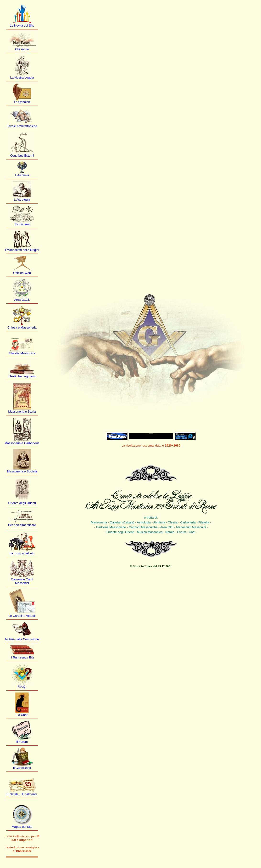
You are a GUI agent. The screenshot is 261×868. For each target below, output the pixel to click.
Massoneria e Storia (22, 411)
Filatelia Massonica (22, 353)
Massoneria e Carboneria (22, 443)
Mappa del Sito (22, 827)
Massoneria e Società (22, 471)
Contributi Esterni (22, 156)
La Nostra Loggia (22, 77)
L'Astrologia (22, 200)
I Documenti (22, 224)
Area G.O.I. (22, 300)
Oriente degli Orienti (22, 503)
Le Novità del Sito (22, 26)
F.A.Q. (22, 687)
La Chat (22, 715)
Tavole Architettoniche (22, 126)
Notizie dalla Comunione (22, 639)
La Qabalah (22, 102)
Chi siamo (22, 49)
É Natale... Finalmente (22, 794)
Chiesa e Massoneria (22, 327)
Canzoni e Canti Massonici (22, 581)
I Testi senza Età (22, 657)
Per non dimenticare (22, 525)
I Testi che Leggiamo (22, 376)
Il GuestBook (22, 768)
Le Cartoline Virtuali (22, 616)
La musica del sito (22, 553)
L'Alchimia (22, 175)
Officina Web (22, 273)
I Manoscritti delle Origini (22, 250)
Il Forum (22, 742)
